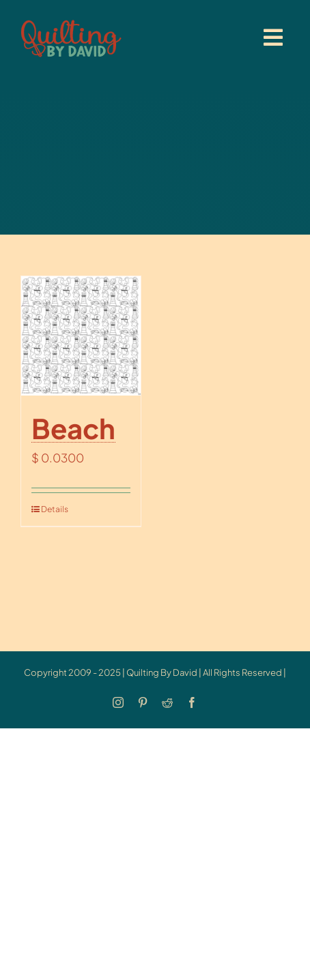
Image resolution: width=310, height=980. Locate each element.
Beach (73, 428)
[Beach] (81, 336)
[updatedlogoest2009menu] (71, 20)
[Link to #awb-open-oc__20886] (273, 38)
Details (55, 509)
